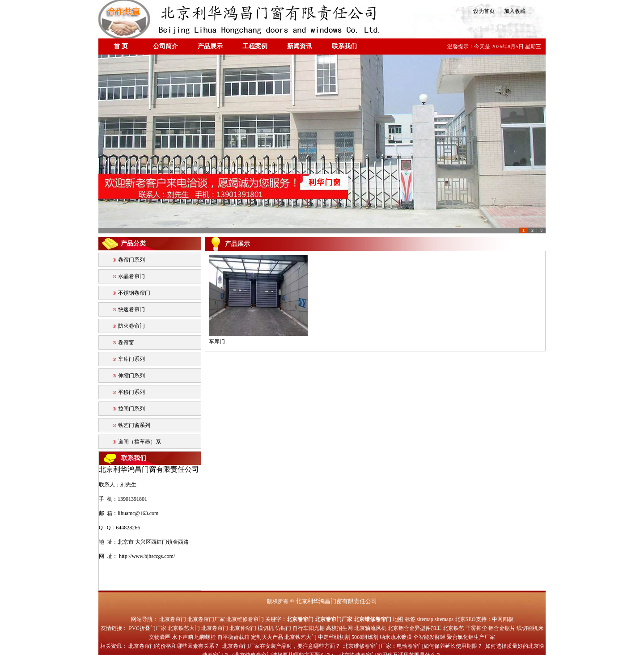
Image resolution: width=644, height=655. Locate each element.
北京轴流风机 (370, 628)
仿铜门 (283, 628)
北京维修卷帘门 (245, 619)
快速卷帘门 (131, 309)
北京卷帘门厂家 (206, 619)
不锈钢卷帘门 (134, 293)
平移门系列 (131, 392)
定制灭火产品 (267, 637)
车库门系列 (131, 359)
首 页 (121, 46)
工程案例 (255, 46)
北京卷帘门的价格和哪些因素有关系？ (174, 646)
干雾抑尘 (476, 628)
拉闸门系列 (131, 409)
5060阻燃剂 (365, 637)
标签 (410, 619)
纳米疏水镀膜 (396, 637)
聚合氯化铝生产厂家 (471, 637)
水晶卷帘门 (131, 276)
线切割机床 (530, 628)
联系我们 (344, 46)
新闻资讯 (300, 46)
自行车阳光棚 (309, 628)
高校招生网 (339, 628)
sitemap (425, 619)
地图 (398, 619)
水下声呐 (182, 637)
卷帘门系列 (131, 260)
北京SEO (465, 619)
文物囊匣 (160, 637)
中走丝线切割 (334, 637)
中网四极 (503, 619)
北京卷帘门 (173, 619)
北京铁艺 (453, 628)
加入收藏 (512, 11)
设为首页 (483, 11)
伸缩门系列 (131, 376)
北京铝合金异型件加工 (415, 628)
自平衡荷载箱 (233, 637)
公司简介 (165, 46)
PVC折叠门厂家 (147, 628)
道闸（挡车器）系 (140, 442)
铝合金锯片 (502, 628)
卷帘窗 (126, 342)
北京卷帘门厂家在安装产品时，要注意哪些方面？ (281, 646)
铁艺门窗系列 (134, 425)
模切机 (266, 628)
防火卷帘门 (131, 326)
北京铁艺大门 (184, 628)
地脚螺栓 (205, 637)
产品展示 (210, 46)
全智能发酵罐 (429, 637)
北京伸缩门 (243, 628)
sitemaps (444, 619)
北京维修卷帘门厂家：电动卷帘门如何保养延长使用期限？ (413, 646)
